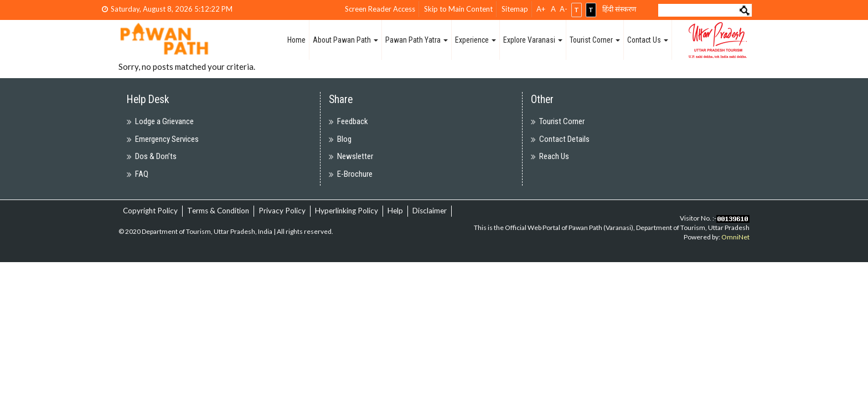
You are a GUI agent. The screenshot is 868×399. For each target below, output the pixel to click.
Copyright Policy (150, 211)
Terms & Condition (218, 211)
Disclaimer (430, 211)
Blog (344, 139)
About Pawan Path (345, 40)
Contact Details (564, 139)
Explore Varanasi (533, 40)
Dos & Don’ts (156, 156)
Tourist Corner (595, 40)
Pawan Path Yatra (417, 40)
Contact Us (648, 40)
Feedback (353, 121)
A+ (541, 9)
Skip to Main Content (458, 9)
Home (296, 40)
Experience (476, 40)
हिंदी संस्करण (619, 9)
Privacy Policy (282, 211)
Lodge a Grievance (164, 121)
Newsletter (355, 156)
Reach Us (554, 156)
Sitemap (515, 9)
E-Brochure (355, 174)
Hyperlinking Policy (347, 211)
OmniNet (735, 237)
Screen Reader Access (380, 9)
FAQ (142, 174)
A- (564, 9)
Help (395, 211)
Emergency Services (167, 139)
